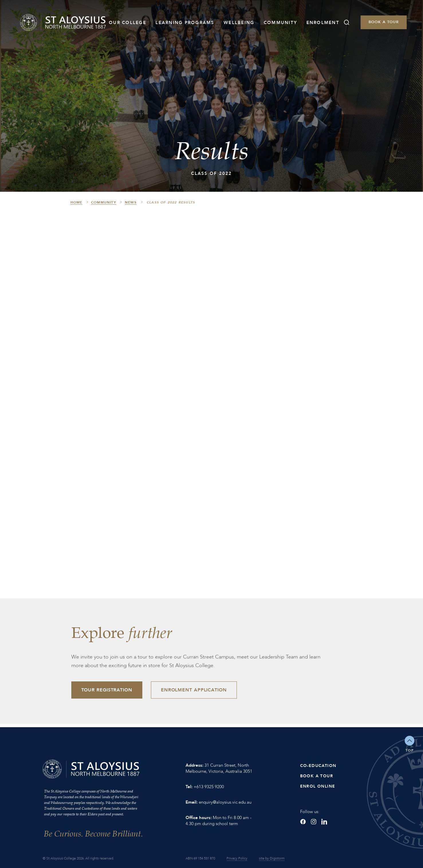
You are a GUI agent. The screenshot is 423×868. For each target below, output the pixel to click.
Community (280, 23)
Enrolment (323, 23)
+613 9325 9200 (209, 787)
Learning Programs (185, 23)
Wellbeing (239, 23)
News (131, 202)
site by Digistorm (272, 858)
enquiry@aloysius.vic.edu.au (225, 802)
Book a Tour (384, 22)
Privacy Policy (237, 858)
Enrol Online (318, 786)
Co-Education (318, 766)
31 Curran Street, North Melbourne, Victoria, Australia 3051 (219, 768)
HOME (76, 202)
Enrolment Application (194, 690)
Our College (128, 23)
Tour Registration (107, 690)
